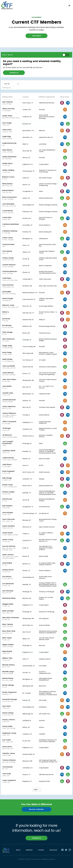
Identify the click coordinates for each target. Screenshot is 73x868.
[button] (69, 6)
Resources (53, 850)
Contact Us (14, 73)
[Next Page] (37, 790)
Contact (41, 850)
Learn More (37, 36)
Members (29, 850)
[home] (7, 6)
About (18, 850)
